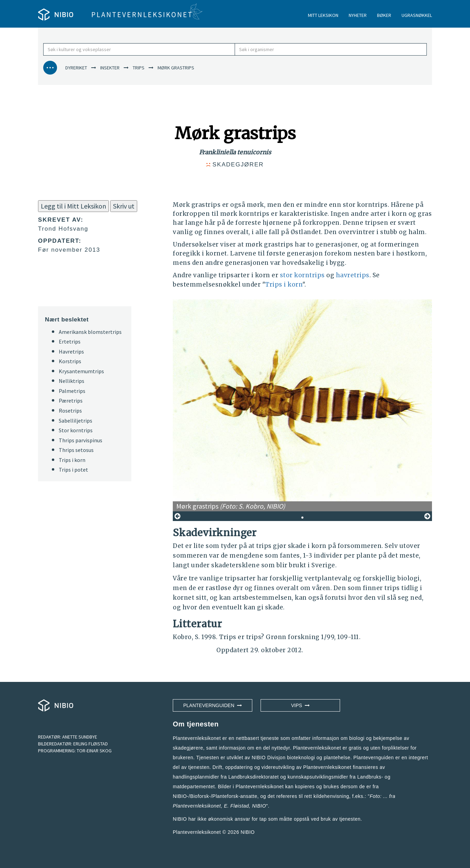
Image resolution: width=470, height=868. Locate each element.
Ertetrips (70, 341)
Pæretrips (71, 401)
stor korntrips (302, 275)
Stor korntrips (76, 430)
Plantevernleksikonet (197, 806)
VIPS (300, 705)
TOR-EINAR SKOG (94, 751)
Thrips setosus (76, 450)
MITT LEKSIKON (323, 15)
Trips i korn (284, 284)
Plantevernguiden (213, 705)
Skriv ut (124, 206)
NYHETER (358, 15)
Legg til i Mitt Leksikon (73, 206)
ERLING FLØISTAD (91, 744)
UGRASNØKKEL (417, 15)
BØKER (384, 15)
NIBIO (248, 832)
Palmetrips (72, 391)
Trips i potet (73, 470)
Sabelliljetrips (76, 421)
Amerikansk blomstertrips (90, 332)
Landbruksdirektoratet (254, 777)
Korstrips (70, 361)
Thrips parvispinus (81, 440)
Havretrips (71, 351)
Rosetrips (70, 411)
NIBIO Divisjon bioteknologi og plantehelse (301, 758)
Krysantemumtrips (81, 371)
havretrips (353, 275)
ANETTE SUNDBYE (80, 737)
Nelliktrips (72, 381)
